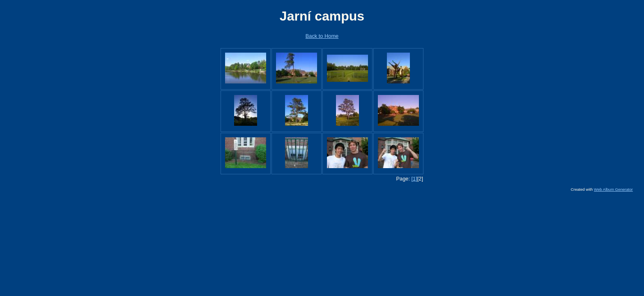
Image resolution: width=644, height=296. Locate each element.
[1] (414, 179)
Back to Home (322, 36)
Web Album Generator (613, 189)
